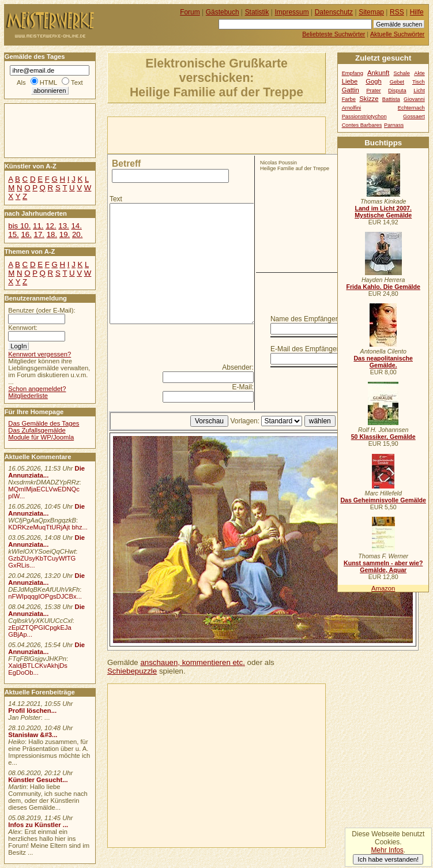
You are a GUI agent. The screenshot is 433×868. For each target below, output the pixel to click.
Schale (402, 73)
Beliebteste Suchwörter (334, 34)
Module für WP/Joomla (41, 437)
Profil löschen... (32, 711)
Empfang (353, 73)
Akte (419, 73)
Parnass (394, 125)
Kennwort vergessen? (39, 354)
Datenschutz (334, 12)
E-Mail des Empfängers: (307, 349)
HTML (48, 82)
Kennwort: (23, 328)
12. (51, 226)
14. (76, 226)
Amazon (383, 588)
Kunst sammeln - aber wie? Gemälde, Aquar (383, 566)
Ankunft (378, 73)
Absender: (238, 367)
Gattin (351, 90)
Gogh (374, 81)
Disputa (397, 91)
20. (77, 234)
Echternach (411, 108)
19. (65, 234)
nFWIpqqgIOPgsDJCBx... (45, 596)
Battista (391, 99)
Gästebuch (223, 12)
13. (63, 226)
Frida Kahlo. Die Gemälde (383, 287)
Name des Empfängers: (307, 319)
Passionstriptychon (364, 117)
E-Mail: (243, 387)
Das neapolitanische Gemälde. (383, 362)
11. (38, 226)
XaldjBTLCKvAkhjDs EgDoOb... (38, 669)
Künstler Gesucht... (38, 780)
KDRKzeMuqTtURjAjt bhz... (48, 527)
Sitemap (371, 12)
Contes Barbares (362, 125)
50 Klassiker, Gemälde (383, 437)
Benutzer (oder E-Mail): (42, 310)
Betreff (126, 164)
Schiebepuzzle (132, 671)
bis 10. (19, 226)
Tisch (419, 82)
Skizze (369, 99)
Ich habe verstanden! (388, 859)
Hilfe (417, 12)
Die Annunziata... (46, 472)
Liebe (350, 81)
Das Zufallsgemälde (37, 430)
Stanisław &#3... (33, 735)
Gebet (397, 82)
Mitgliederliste (28, 396)
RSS (397, 12)
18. (52, 234)
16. (26, 234)
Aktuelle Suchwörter (397, 34)
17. (39, 234)
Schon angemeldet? (37, 389)
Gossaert (414, 117)
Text (116, 199)
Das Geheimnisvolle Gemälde (383, 500)
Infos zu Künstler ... (38, 825)
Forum (190, 12)
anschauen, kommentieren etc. (192, 662)
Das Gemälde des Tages (44, 423)
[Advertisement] (243, 134)
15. (13, 234)
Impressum (292, 12)
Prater (373, 91)
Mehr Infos (387, 850)
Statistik (257, 12)
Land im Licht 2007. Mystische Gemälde (383, 212)
